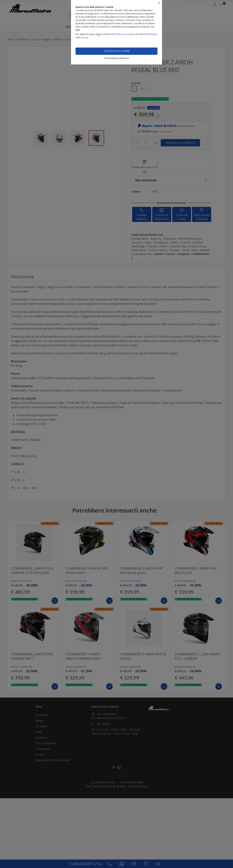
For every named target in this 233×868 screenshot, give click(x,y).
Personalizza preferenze (116, 58)
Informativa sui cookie (122, 34)
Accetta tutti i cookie (117, 51)
